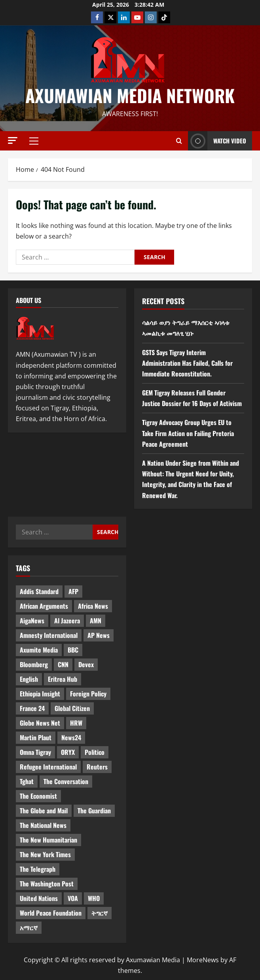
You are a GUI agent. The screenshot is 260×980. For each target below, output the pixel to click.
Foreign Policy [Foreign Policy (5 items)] (88, 694)
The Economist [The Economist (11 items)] (38, 796)
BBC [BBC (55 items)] (73, 650)
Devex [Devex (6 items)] (86, 664)
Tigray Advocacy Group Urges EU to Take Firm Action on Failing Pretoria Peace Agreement (188, 433)
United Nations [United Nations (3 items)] (39, 898)
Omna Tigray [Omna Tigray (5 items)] (35, 752)
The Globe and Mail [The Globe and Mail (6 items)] (44, 811)
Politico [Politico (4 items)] (95, 752)
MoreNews (203, 960)
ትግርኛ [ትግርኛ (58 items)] (100, 913)
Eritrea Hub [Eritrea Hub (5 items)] (63, 679)
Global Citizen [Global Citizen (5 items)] (72, 708)
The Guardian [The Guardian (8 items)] (94, 811)
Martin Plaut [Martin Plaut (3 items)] (36, 737)
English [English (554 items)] (29, 679)
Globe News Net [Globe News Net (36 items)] (40, 723)
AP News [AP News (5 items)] (99, 635)
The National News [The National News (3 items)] (43, 825)
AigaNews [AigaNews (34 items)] (32, 621)
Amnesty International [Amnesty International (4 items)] (49, 635)
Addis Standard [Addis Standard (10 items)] (39, 591)
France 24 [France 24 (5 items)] (32, 708)
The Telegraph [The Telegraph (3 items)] (38, 869)
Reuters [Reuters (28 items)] (97, 767)
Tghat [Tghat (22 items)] (27, 781)
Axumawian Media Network (130, 95)
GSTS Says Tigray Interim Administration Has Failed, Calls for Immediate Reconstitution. (187, 363)
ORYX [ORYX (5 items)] (68, 752)
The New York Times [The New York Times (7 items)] (45, 854)
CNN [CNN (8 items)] (63, 664)
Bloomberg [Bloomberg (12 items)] (34, 664)
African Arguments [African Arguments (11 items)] (44, 606)
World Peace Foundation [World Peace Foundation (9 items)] (51, 913)
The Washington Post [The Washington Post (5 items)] (47, 884)
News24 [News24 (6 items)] (71, 737)
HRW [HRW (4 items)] (76, 723)
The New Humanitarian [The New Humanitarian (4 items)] (48, 840)
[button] (13, 140)
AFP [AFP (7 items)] (73, 591)
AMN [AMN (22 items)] (96, 621)
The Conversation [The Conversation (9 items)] (66, 781)
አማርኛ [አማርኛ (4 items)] (29, 927)
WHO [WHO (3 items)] (94, 898)
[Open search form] (179, 141)
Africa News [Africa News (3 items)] (93, 606)
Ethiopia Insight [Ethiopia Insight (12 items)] (40, 694)
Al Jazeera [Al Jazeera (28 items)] (67, 621)
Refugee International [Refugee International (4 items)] (48, 767)
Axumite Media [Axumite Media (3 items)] (39, 650)
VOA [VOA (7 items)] (73, 898)
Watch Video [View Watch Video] (217, 141)
